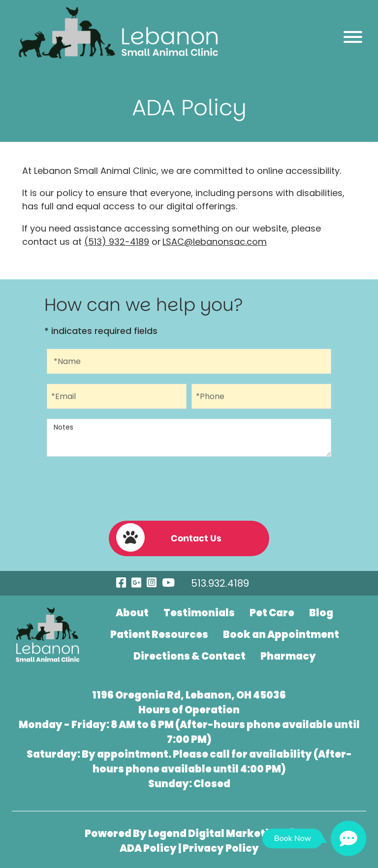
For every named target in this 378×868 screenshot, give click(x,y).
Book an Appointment (281, 634)
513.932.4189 (220, 583)
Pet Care (272, 613)
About (132, 613)
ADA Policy (148, 848)
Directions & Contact (189, 656)
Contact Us (169, 537)
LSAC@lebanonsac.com (215, 242)
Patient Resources (159, 634)
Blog (321, 613)
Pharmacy (288, 656)
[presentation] (189, 487)
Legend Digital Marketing (221, 834)
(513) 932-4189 (117, 242)
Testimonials (199, 613)
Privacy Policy (221, 848)
